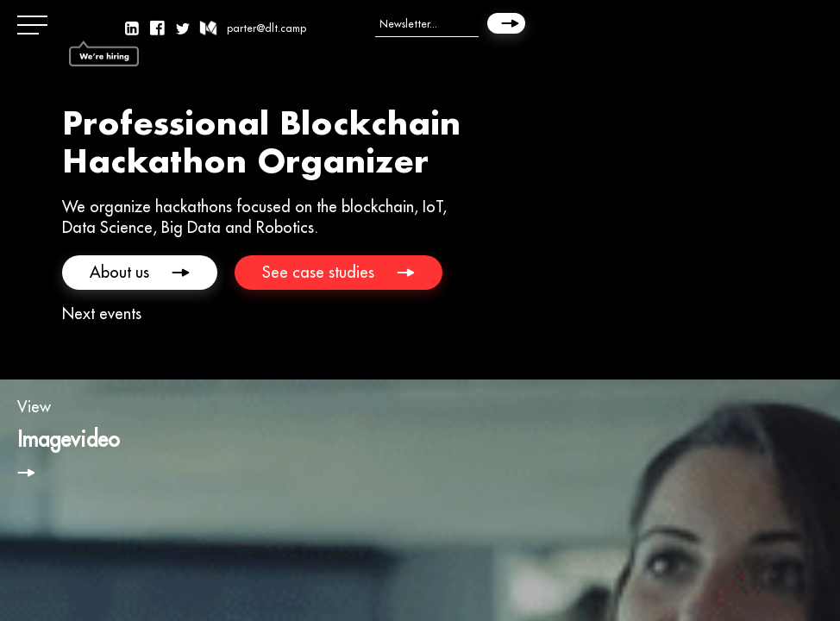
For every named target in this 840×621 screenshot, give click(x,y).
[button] (34, 26)
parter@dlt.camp (266, 28)
